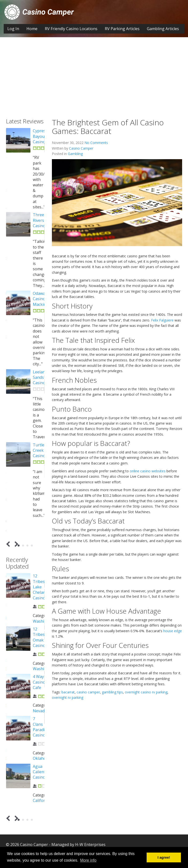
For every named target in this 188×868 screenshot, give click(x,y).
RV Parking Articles (122, 29)
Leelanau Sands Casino (41, 377)
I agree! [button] (164, 857)
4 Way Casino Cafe (39, 682)
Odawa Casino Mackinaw (42, 299)
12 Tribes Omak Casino (39, 637)
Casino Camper (81, 148)
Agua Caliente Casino (40, 772)
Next (16, 544)
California (42, 800)
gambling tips (112, 692)
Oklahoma (42, 758)
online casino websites (148, 471)
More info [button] (88, 860)
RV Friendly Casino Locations (71, 29)
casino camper (88, 692)
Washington (44, 621)
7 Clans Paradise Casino (41, 727)
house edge (173, 631)
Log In (13, 29)
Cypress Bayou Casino (40, 136)
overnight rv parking (68, 697)
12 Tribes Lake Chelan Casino (39, 587)
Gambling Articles (163, 29)
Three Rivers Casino (39, 220)
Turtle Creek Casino (39, 450)
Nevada (40, 711)
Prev (9, 544)
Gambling (75, 154)
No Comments (96, 143)
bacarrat (68, 692)
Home (32, 29)
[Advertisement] (94, 81)
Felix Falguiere (162, 320)
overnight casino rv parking (146, 692)
